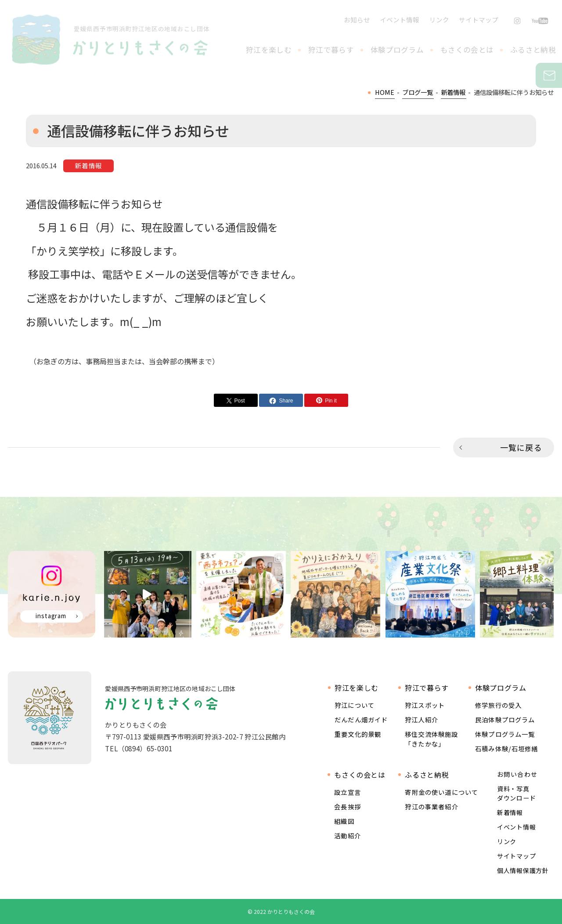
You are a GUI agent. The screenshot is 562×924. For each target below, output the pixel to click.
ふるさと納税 (533, 50)
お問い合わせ (560, 75)
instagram (51, 616)
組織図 (344, 821)
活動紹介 (348, 835)
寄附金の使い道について (441, 792)
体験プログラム (397, 50)
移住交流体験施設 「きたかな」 (431, 739)
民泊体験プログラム (505, 719)
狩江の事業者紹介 (431, 806)
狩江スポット (425, 705)
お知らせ (357, 20)
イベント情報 (400, 20)
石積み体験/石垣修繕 (507, 748)
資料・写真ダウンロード (516, 794)
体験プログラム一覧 (505, 734)
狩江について (355, 705)
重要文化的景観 (358, 734)
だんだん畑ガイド (361, 719)
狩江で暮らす (331, 50)
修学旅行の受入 (498, 705)
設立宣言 (348, 792)
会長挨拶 (348, 806)
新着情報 (510, 812)
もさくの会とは (467, 50)
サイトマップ (479, 20)
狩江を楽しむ (269, 50)
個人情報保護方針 (523, 870)
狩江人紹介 (421, 719)
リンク (439, 20)
